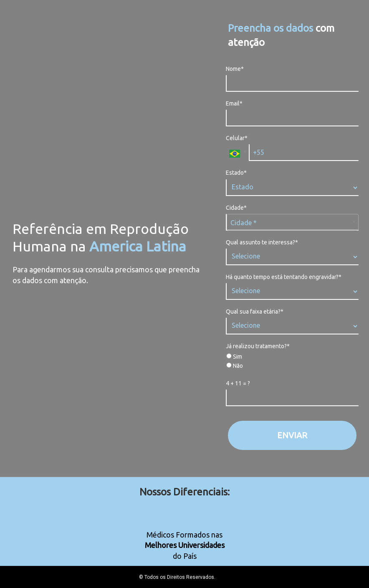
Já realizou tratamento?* (258, 346)
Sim (234, 357)
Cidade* (236, 208)
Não (235, 366)
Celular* (237, 138)
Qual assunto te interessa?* (262, 242)
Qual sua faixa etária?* (255, 312)
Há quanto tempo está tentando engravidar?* (284, 277)
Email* (234, 103)
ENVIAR (292, 435)
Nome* (235, 69)
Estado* (236, 173)
